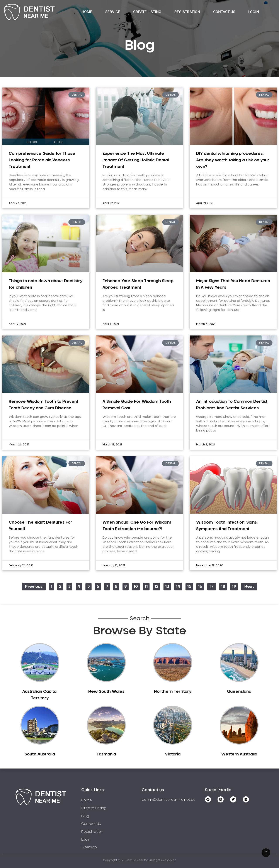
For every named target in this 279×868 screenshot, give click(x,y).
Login (254, 12)
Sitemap (89, 847)
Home (87, 12)
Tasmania (106, 754)
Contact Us (224, 12)
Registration (187, 12)
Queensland (239, 692)
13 (168, 586)
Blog (85, 816)
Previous (34, 587)
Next (249, 587)
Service (113, 12)
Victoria (173, 754)
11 (147, 586)
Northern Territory (173, 692)
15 (190, 586)
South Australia (40, 754)
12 (157, 586)
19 (235, 586)
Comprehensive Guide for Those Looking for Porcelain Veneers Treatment (42, 160)
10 (137, 586)
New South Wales (106, 692)
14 (179, 586)
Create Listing (147, 12)
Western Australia (239, 754)
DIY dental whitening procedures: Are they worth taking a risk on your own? (233, 160)
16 (201, 586)
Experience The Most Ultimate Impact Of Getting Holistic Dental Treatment (136, 160)
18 (224, 586)
